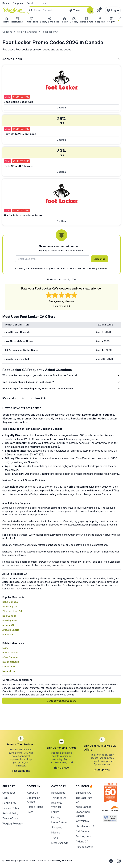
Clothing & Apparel (27, 32)
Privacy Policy (11, 808)
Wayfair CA (82, 821)
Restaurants (58, 793)
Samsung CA (10, 607)
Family (55, 812)
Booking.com (10, 621)
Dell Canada (9, 616)
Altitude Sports (11, 630)
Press (30, 812)
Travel (55, 838)
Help (43, 3)
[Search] (90, 10)
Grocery (56, 817)
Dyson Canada (11, 662)
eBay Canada (10, 657)
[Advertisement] (61, 721)
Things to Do (59, 798)
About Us (32, 793)
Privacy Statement (99, 268)
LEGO (5, 648)
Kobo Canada (10, 602)
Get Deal (62, 108)
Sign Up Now (61, 768)
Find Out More (21, 771)
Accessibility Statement (60, 861)
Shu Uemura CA (85, 826)
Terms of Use (66, 268)
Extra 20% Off (60, 843)
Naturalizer (9, 671)
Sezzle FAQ (9, 803)
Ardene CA (8, 625)
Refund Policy (11, 813)
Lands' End (9, 666)
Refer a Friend (35, 807)
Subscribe (100, 259)
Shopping (57, 827)
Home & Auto (59, 822)
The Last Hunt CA (12, 611)
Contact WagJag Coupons (62, 701)
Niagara (56, 832)
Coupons (18, 3)
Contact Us (9, 793)
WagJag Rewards (13, 823)
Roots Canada (10, 652)
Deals (6, 3)
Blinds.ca (8, 634)
